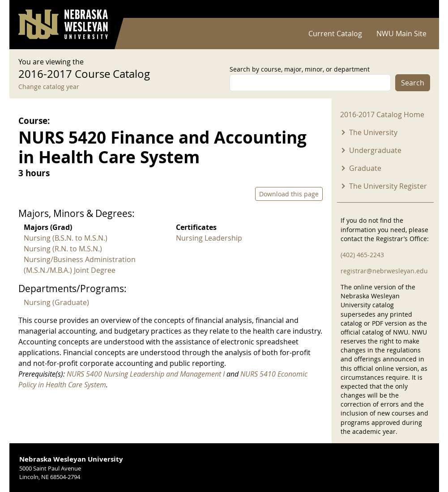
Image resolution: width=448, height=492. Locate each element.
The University (373, 132)
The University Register (388, 186)
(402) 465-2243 (362, 255)
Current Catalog (335, 34)
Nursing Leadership (209, 238)
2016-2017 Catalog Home (382, 115)
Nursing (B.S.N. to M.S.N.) (66, 238)
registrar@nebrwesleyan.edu (384, 271)
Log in (418, 9)
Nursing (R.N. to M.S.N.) (63, 249)
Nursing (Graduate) (56, 302)
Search (413, 83)
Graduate (365, 168)
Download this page (289, 194)
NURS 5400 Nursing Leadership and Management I (146, 374)
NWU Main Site (401, 34)
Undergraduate (375, 150)
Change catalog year (49, 87)
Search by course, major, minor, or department (300, 69)
